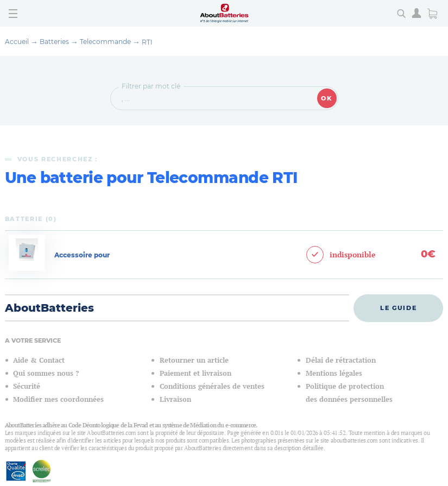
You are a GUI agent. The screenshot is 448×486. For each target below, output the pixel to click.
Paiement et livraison (195, 373)
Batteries (54, 42)
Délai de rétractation (341, 360)
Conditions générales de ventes (212, 386)
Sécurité (27, 386)
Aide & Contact (39, 360)
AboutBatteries (49, 308)
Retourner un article (194, 360)
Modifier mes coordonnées (58, 399)
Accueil (17, 42)
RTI (147, 42)
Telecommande (105, 42)
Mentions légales (334, 373)
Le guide (398, 308)
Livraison (175, 399)
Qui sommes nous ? (46, 373)
